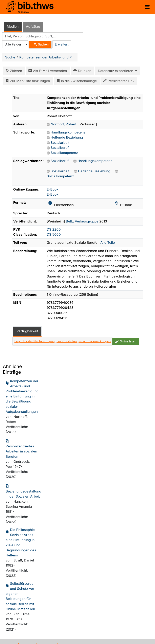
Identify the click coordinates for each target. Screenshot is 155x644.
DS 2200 (54, 229)
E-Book (52, 189)
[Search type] (15, 44)
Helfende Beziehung (67, 137)
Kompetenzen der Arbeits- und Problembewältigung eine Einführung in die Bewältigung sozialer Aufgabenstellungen (22, 396)
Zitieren (13, 71)
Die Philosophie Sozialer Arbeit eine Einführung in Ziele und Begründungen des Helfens (21, 542)
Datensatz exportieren (116, 71)
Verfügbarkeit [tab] (27, 331)
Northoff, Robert (64, 124)
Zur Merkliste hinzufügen (27, 81)
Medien (13, 26)
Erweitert (62, 44)
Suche (10, 57)
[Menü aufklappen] (147, 7)
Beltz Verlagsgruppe (82, 221)
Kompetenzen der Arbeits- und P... (47, 57)
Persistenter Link (118, 81)
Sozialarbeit (60, 143)
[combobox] (43, 36)
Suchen (40, 44)
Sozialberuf (60, 148)
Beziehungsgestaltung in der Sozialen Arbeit (23, 491)
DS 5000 (54, 234)
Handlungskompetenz (68, 132)
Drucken (82, 71)
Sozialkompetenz (64, 153)
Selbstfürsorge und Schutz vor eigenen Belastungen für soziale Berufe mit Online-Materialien (20, 596)
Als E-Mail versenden (47, 71)
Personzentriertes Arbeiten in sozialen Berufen (21, 449)
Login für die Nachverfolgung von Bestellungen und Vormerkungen (62, 341)
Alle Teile (107, 243)
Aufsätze (33, 26)
